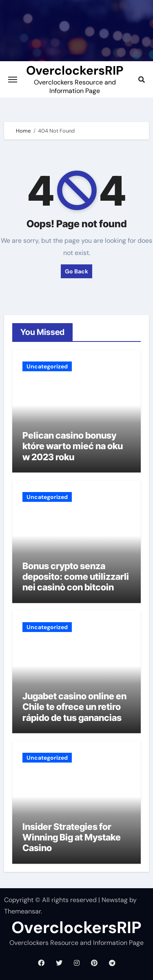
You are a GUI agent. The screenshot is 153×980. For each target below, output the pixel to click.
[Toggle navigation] (13, 80)
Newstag (115, 900)
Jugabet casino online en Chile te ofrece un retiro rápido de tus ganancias (74, 707)
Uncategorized (47, 366)
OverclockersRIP (75, 70)
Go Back (76, 271)
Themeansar (22, 911)
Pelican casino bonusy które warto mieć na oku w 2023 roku (73, 446)
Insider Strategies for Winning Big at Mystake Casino (72, 837)
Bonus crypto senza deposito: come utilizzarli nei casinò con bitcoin (76, 577)
